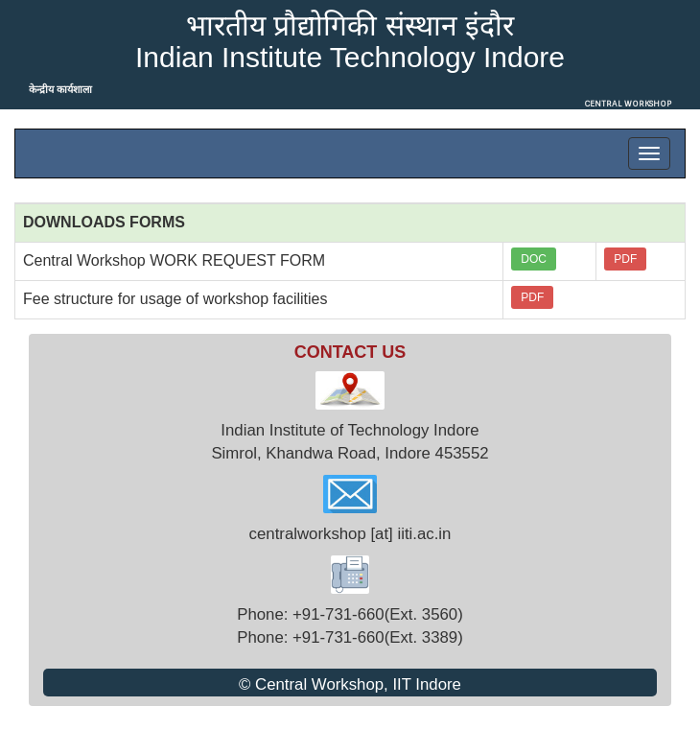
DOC (534, 259)
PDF (625, 259)
